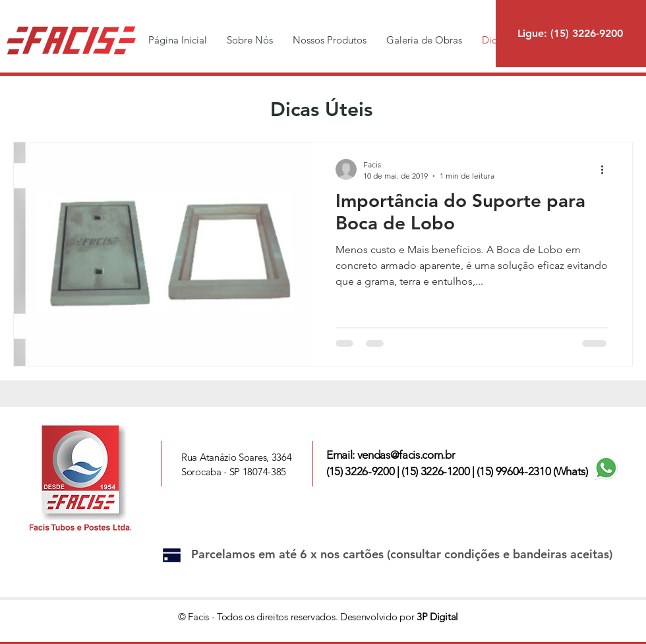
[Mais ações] (606, 169)
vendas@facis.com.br (406, 455)
